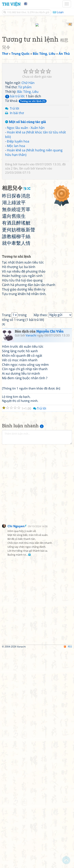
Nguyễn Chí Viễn (50, 549)
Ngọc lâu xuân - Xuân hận (26, 198)
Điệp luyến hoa (18, 211)
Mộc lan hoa (16, 216)
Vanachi (23, 235)
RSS (68, 865)
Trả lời (15, 179)
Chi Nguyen (16, 744)
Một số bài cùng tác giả (26, 192)
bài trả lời (15, 167)
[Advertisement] (37, 60)
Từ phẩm (25, 157)
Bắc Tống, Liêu (28, 162)
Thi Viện (11, 4)
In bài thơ (17, 183)
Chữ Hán (28, 153)
